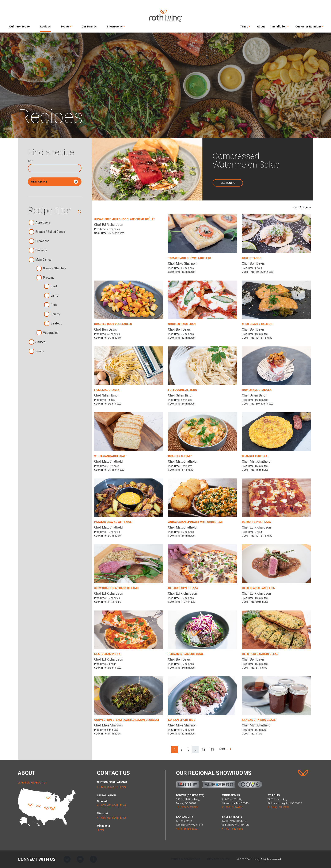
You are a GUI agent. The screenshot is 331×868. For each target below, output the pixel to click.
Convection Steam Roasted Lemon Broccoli (127, 720)
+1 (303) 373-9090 (187, 807)
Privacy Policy (218, 859)
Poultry (55, 314)
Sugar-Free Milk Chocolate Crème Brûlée (125, 219)
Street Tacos (252, 258)
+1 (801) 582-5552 (233, 829)
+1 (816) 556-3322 (187, 829)
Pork (54, 305)
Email (123, 787)
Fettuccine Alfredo (182, 390)
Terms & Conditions (186, 859)
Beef (54, 287)
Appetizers (43, 223)
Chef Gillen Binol (106, 395)
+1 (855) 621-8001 (108, 805)
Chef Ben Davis (253, 264)
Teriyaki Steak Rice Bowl (186, 654)
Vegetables (51, 333)
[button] (66, 27)
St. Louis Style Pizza (183, 588)
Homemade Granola (257, 390)
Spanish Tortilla (255, 456)
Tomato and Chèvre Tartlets (189, 258)
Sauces (40, 342)
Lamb (54, 296)
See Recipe (228, 183)
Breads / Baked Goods (50, 232)
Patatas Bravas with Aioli (113, 522)
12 (203, 749)
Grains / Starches (55, 269)
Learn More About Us (32, 783)
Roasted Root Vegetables (113, 324)
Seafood (56, 324)
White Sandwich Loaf (110, 456)
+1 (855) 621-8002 (108, 818)
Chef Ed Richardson (109, 225)
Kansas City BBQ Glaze (259, 720)
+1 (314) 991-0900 (278, 807)
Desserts (41, 251)
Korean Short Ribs (182, 720)
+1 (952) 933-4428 (233, 807)
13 (212, 749)
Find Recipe (55, 182)
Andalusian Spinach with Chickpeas (195, 522)
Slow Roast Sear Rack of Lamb (116, 588)
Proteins (49, 278)
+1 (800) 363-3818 (108, 787)
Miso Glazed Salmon (257, 324)
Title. (31, 161)
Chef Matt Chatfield (108, 461)
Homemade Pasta (107, 390)
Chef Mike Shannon (182, 264)
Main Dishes (43, 260)
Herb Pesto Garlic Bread (260, 654)
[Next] (225, 749)
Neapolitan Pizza (107, 654)
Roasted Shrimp (180, 456)
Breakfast (42, 241)
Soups (40, 352)
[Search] (55, 168)
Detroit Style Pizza (256, 522)
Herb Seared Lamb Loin (259, 588)
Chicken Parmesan (182, 324)
